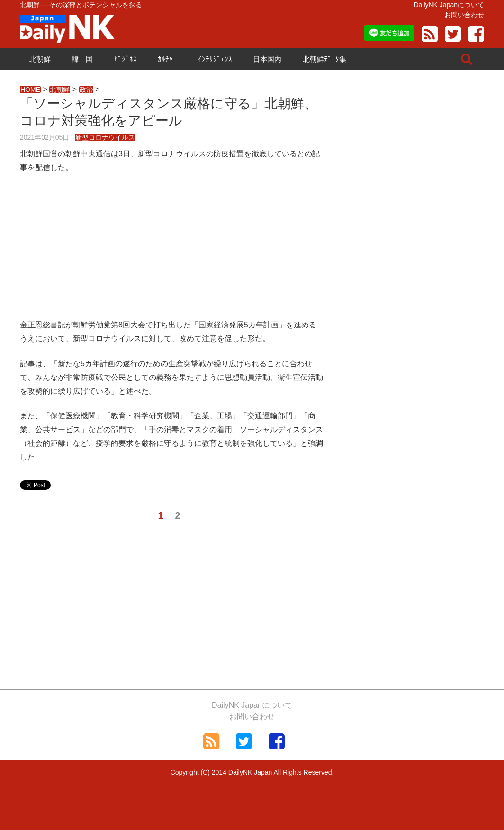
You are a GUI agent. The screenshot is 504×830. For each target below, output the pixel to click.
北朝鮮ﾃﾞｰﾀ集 (324, 59)
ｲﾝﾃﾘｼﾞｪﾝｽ (215, 59)
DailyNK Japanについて (449, 5)
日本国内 (267, 59)
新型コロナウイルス (105, 137)
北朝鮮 (40, 59)
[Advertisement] (171, 252)
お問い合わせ (464, 15)
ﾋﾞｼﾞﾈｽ (126, 59)
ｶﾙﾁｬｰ (167, 59)
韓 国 (82, 59)
